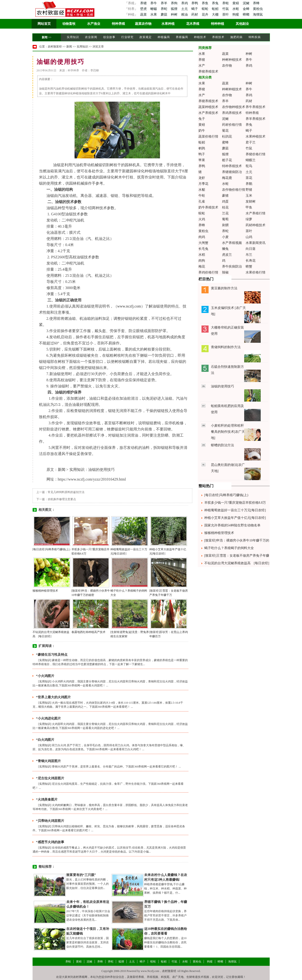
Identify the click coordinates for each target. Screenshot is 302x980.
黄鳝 (236, 3)
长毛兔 (203, 249)
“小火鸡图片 (45, 676)
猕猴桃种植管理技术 (45, 591)
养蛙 (226, 3)
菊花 (225, 131)
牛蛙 (202, 196)
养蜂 (256, 3)
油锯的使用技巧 (222, 386)
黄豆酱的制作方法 (224, 288)
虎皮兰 (227, 255)
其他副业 (242, 24)
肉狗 (202, 261)
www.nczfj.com (129, 306)
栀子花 (227, 160)
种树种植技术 (232, 60)
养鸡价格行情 (208, 272)
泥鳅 (247, 3)
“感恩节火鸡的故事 (50, 842)
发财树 (251, 202)
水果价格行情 (256, 272)
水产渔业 (94, 24)
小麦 (225, 237)
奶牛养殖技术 (208, 207)
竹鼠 (226, 9)
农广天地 (178, 977)
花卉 (206, 15)
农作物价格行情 (234, 190)
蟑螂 (247, 15)
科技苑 (165, 977)
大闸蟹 (203, 243)
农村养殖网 (80, 977)
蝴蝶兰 (251, 160)
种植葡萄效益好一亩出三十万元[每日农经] (235, 510)
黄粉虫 (258, 9)
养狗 (175, 3)
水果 (154, 15)
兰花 (225, 213)
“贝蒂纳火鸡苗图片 (50, 821)
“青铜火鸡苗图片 (48, 761)
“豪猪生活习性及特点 (52, 655)
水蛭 (236, 9)
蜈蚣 (206, 9)
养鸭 (195, 3)
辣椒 (225, 272)
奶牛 (202, 131)
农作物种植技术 (234, 107)
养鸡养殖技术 (232, 113)
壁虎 (143, 9)
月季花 (203, 184)
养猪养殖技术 (208, 72)
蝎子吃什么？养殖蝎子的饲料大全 (229, 548)
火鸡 (202, 219)
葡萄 (225, 219)
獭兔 (225, 249)
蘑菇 (164, 15)
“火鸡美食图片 (47, 800)
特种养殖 (118, 24)
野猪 (249, 190)
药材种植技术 (256, 225)
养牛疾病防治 (232, 267)
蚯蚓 (216, 9)
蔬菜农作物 (143, 24)
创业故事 (109, 37)
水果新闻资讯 (256, 243)
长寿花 (251, 261)
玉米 (249, 196)
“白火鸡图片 (45, 740)
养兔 (216, 3)
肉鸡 (202, 237)
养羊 (164, 3)
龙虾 (202, 178)
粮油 (185, 15)
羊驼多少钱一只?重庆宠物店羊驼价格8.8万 (235, 503)
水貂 (202, 190)
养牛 (154, 3)
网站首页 (44, 24)
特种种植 (218, 24)
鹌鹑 (202, 148)
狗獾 (236, 15)
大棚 (216, 15)
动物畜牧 (69, 24)
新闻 (45, 37)
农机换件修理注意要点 (62, 499)
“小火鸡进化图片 (48, 718)
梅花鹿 (227, 178)
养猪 (143, 3)
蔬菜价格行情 (208, 137)
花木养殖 (193, 24)
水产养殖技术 (208, 113)
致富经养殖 (137, 977)
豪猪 (225, 196)
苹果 (202, 160)
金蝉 (247, 9)
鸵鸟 (249, 166)
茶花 (249, 178)
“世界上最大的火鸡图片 (53, 697)
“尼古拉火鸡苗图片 (50, 778)
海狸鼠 (258, 15)
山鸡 (249, 237)
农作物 (227, 66)
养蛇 (164, 9)
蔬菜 (143, 15)
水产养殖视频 (232, 243)
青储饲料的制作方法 (226, 347)
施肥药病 (236, 37)
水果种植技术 (256, 137)
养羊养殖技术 (256, 119)
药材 (195, 15)
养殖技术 (218, 37)
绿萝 (249, 219)
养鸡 (185, 3)
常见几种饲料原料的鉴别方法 (66, 492)
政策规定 (146, 37)
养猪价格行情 (256, 154)
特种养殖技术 (232, 166)
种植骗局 (164, 37)
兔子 (202, 119)
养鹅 (249, 184)
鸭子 (202, 154)
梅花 (202, 267)
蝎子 (195, 9)
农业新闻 (91, 37)
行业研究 (127, 37)
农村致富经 (55, 47)
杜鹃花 (227, 137)
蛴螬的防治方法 (222, 445)
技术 (58, 183)
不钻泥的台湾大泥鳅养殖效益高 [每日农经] (237, 563)
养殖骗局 (182, 37)
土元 (185, 9)
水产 (202, 66)
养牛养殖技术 (256, 107)
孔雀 (202, 202)
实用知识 (73, 37)
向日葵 (251, 249)
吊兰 (249, 255)
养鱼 (206, 3)
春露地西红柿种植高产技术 (88, 632)
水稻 (202, 255)
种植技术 (200, 37)
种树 (175, 15)
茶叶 (226, 15)
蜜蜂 (225, 142)
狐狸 (175, 9)
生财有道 (192, 977)
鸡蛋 (225, 202)
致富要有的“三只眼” (81, 875)
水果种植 (168, 24)
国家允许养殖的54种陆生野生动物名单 (232, 525)
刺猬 (225, 225)
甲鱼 (249, 207)
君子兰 (251, 142)
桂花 (225, 207)
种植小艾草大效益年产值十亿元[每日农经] (235, 518)
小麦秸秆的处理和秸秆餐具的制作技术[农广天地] (228, 432)
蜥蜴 (154, 9)
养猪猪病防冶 (232, 172)
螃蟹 (249, 267)
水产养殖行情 (256, 213)
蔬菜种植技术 (208, 107)
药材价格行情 (232, 125)
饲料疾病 (255, 37)
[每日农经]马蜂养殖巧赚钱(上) (51, 549)
